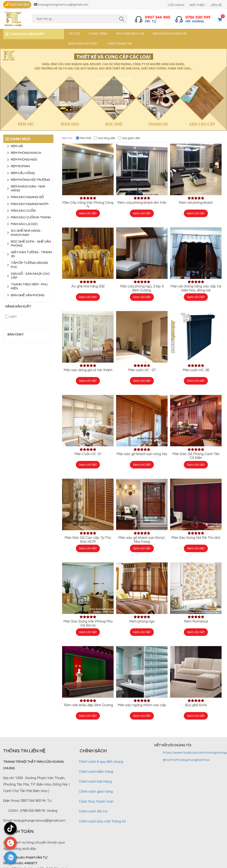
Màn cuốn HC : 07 (142, 370)
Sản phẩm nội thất (83, 44)
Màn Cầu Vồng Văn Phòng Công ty (88, 205)
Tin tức (74, 34)
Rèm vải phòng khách (196, 203)
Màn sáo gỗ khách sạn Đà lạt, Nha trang (142, 540)
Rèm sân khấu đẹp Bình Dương (88, 705)
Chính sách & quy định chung (101, 762)
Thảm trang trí (119, 44)
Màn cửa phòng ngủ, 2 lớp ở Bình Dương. (142, 288)
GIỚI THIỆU (197, 5)
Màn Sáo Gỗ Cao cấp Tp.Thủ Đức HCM (88, 540)
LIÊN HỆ (216, 5)
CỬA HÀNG (176, 5)
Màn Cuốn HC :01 (88, 454)
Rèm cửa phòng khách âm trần (142, 203)
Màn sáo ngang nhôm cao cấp (142, 705)
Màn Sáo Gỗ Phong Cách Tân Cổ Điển (196, 456)
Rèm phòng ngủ (142, 621)
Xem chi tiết (88, 213)
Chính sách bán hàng (95, 782)
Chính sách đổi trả (93, 811)
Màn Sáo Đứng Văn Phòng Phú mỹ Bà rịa (88, 623)
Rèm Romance (196, 621)
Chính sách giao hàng (96, 792)
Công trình (98, 34)
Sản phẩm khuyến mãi (170, 34)
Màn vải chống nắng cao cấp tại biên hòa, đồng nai (196, 288)
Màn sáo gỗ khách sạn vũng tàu (142, 454)
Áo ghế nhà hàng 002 (88, 286)
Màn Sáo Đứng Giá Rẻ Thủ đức (196, 538)
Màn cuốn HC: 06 (196, 370)
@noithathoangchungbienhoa (186, 760)
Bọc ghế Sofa (196, 705)
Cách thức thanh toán (96, 802)
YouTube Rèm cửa (130, 34)
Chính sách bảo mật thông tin (102, 821)
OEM (13, 317)
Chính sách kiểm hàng (96, 772)
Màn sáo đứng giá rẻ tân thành (88, 370)
